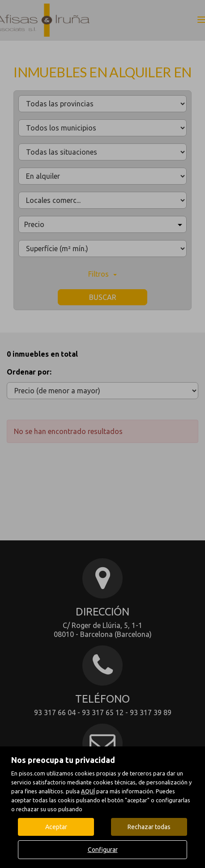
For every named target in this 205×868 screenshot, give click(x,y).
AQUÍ (88, 791)
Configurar (103, 850)
